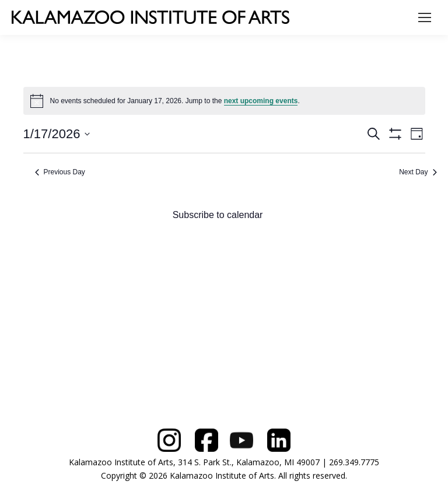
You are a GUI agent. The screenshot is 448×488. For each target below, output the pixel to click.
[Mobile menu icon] (425, 17)
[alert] (224, 101)
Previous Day (60, 172)
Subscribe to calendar (218, 215)
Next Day (418, 172)
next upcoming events (261, 101)
